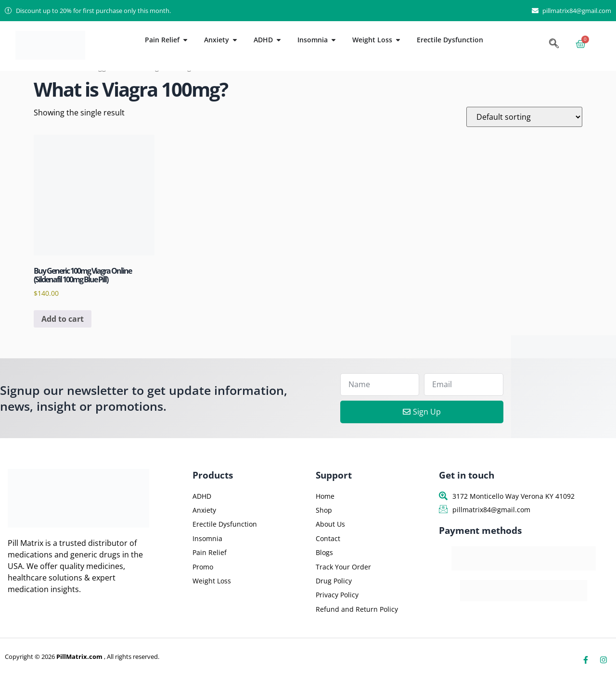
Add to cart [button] (63, 319)
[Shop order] (524, 117)
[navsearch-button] (554, 44)
